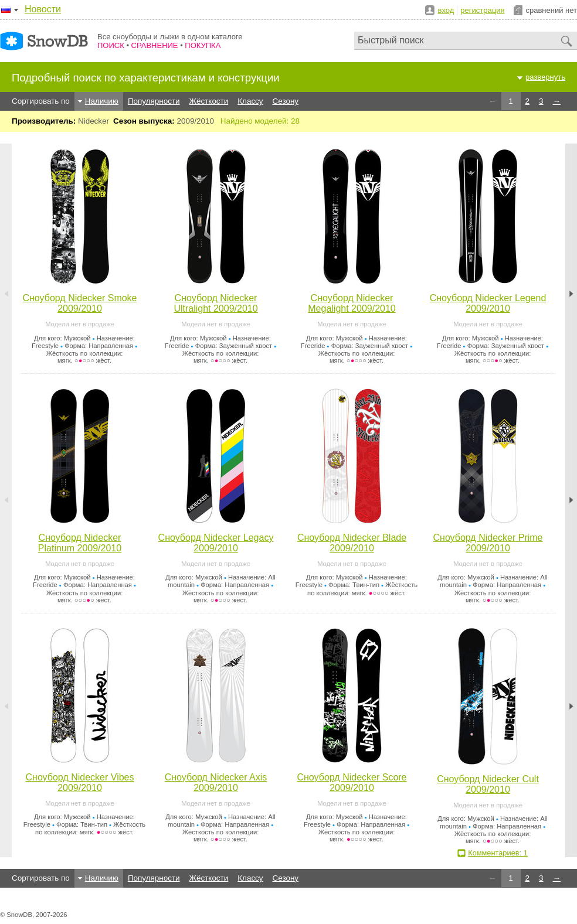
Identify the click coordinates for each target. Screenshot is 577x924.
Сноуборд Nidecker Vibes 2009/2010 (80, 782)
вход (446, 10)
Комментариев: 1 (498, 853)
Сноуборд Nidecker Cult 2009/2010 (488, 784)
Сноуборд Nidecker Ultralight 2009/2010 (215, 303)
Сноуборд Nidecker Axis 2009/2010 (216, 782)
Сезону (286, 101)
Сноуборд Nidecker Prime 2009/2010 (488, 543)
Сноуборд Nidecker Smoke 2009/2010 (79, 303)
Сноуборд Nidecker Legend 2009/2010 (488, 303)
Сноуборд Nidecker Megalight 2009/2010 (352, 303)
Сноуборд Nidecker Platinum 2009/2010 (80, 543)
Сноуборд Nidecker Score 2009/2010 (352, 782)
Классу (250, 101)
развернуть (545, 77)
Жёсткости (209, 101)
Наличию (102, 101)
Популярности (154, 101)
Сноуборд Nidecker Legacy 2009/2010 (216, 543)
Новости (43, 9)
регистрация (482, 10)
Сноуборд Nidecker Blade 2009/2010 (352, 543)
